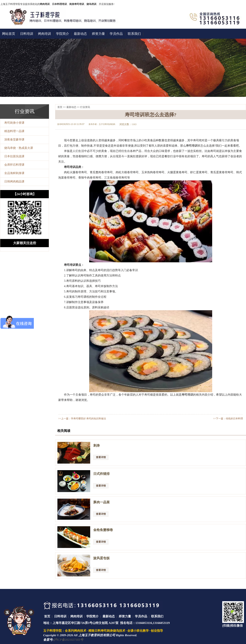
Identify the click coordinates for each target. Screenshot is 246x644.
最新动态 (80, 34)
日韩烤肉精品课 (14, 182)
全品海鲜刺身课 (14, 173)
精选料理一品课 (14, 131)
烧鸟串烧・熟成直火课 (19, 148)
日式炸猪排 (101, 474)
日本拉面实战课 (14, 156)
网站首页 (9, 34)
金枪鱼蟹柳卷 (103, 530)
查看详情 (101, 457)
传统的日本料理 (234, 419)
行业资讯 (85, 107)
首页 (60, 107)
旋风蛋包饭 (101, 558)
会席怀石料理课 (14, 165)
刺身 (97, 445)
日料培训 (27, 34)
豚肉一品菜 (101, 502)
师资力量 (98, 34)
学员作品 (116, 34)
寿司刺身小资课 (14, 123)
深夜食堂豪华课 (14, 140)
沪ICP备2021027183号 (68, 640)
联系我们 (134, 34)
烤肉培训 (44, 34)
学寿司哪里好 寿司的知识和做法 (88, 419)
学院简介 (63, 34)
